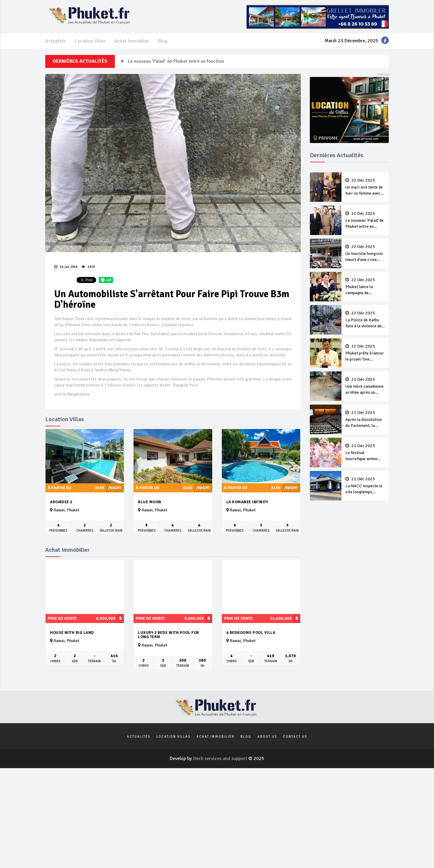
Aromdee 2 (61, 502)
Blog (163, 41)
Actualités (56, 41)
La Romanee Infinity (247, 502)
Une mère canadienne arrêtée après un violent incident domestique (365, 386)
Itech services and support (221, 758)
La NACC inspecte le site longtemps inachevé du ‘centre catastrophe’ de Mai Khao (365, 486)
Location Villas (90, 41)
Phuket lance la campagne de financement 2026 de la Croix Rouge (365, 287)
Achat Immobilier (132, 41)
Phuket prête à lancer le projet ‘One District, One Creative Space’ (365, 353)
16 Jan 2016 (66, 267)
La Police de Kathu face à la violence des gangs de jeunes (365, 320)
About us (267, 737)
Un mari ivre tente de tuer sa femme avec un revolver (365, 187)
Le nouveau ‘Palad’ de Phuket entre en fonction (176, 61)
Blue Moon (150, 502)
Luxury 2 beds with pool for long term (169, 635)
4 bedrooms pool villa (251, 633)
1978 (88, 267)
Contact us (295, 737)
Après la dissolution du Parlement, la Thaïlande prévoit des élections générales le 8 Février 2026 (365, 420)
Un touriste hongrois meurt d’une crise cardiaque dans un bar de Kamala (365, 254)
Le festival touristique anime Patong (365, 453)
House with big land (72, 633)
